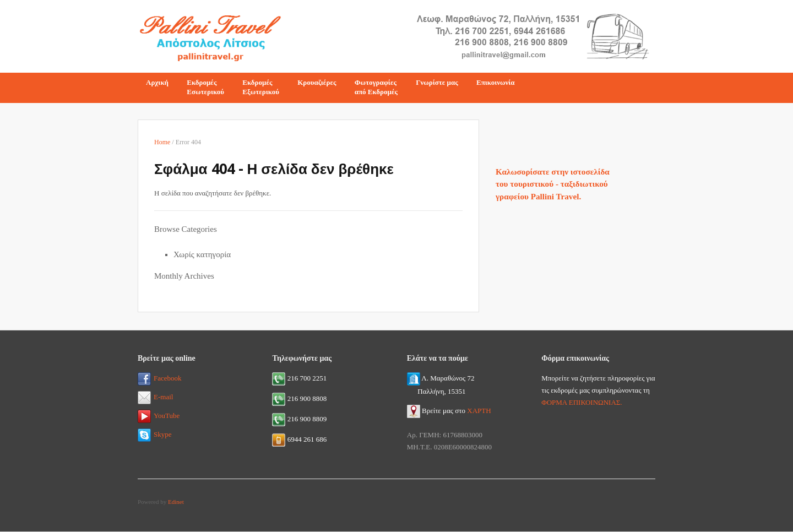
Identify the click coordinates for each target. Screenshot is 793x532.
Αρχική (157, 82)
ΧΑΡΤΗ (479, 411)
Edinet (176, 502)
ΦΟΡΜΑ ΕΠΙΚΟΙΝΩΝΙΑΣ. (582, 402)
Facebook (160, 378)
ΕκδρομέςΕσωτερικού (205, 87)
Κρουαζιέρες (317, 82)
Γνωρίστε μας (437, 82)
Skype (155, 434)
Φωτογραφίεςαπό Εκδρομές (376, 87)
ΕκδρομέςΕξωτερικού (261, 87)
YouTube (159, 416)
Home (162, 142)
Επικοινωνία (496, 82)
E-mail (155, 397)
